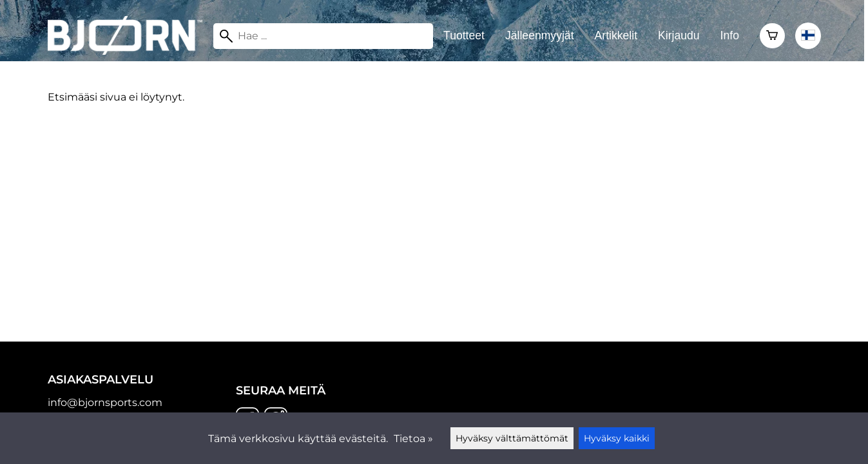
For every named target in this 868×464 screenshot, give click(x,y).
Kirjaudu (679, 35)
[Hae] (323, 36)
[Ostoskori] (772, 36)
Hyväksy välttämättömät (512, 438)
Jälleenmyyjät (540, 35)
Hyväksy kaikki (617, 438)
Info (730, 35)
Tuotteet (464, 35)
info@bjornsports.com (105, 402)
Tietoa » (413, 439)
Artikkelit (616, 35)
